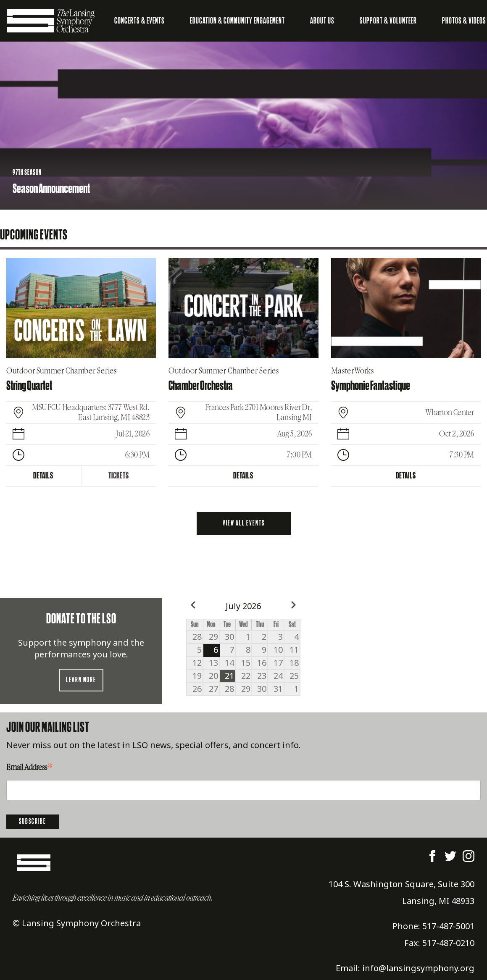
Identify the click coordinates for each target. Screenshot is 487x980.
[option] (243, 126)
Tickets (119, 476)
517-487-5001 (448, 926)
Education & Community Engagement (237, 21)
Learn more (81, 680)
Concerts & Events (140, 21)
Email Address (29, 768)
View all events (244, 523)
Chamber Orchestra (201, 386)
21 (229, 676)
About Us (322, 21)
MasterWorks (353, 371)
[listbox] (243, 126)
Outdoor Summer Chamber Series (62, 371)
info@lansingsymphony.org (418, 968)
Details (43, 476)
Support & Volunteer (388, 21)
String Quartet (29, 386)
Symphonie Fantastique (371, 386)
